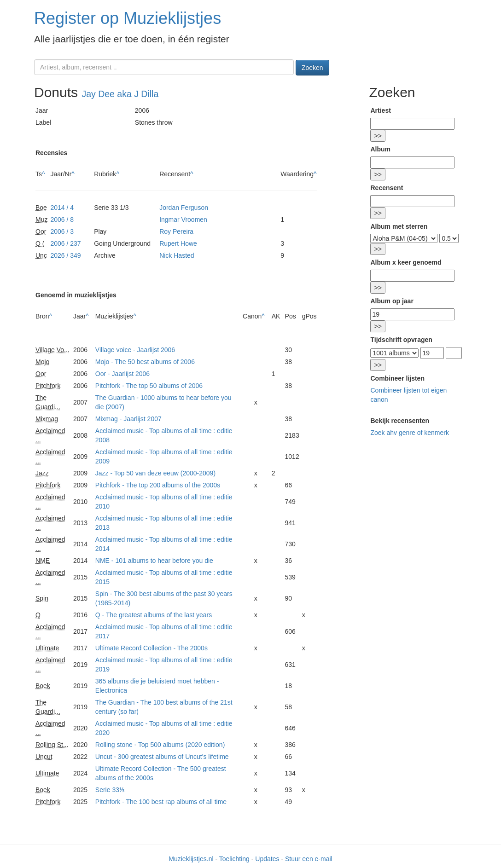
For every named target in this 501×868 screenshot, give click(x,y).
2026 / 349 (65, 255)
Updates (267, 859)
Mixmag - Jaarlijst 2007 (128, 419)
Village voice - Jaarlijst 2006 (135, 350)
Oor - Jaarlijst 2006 (122, 374)
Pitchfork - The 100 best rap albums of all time (161, 802)
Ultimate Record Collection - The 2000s (151, 648)
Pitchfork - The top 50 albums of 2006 (149, 386)
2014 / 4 (62, 208)
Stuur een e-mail (309, 859)
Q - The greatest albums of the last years (154, 615)
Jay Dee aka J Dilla (120, 94)
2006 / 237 (65, 243)
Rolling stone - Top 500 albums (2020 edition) (160, 745)
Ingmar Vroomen (183, 220)
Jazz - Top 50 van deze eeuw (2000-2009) (155, 473)
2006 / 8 (62, 220)
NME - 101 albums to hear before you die (154, 561)
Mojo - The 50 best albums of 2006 (145, 362)
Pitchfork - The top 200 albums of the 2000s (158, 485)
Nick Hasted (177, 255)
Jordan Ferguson (184, 208)
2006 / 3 (62, 231)
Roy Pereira (176, 231)
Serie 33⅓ (110, 790)
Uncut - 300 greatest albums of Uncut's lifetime (162, 757)
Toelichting (234, 859)
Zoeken (312, 68)
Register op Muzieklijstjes (128, 18)
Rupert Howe (178, 243)
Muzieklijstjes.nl (191, 859)
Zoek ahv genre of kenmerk (409, 433)
